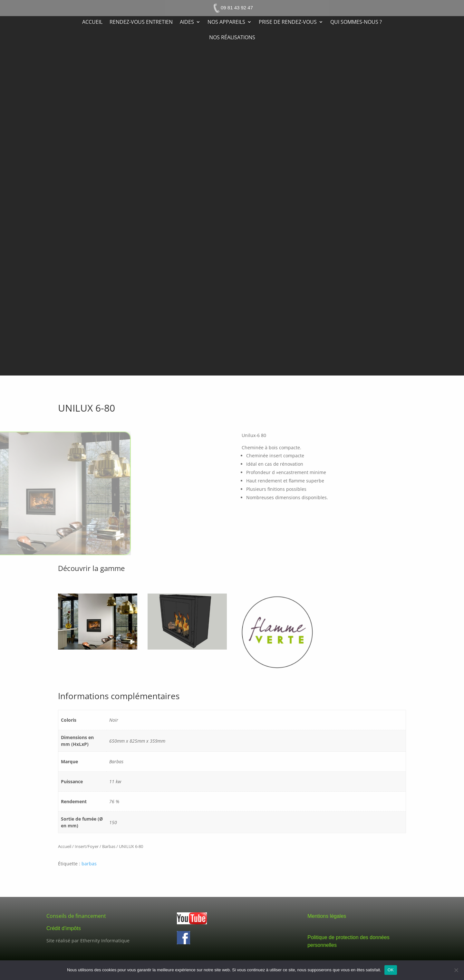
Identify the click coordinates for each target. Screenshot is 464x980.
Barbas (109, 846)
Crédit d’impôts (64, 928)
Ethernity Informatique (105, 941)
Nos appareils (226, 23)
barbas (89, 864)
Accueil (92, 23)
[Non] (456, 970)
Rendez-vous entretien (141, 23)
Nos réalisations (232, 38)
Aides (187, 23)
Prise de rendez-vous (288, 23)
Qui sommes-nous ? (356, 23)
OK (391, 970)
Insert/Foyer (87, 846)
